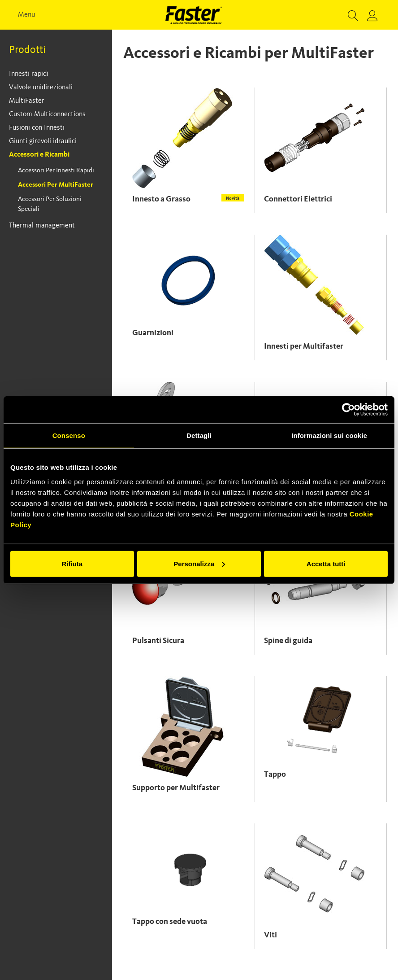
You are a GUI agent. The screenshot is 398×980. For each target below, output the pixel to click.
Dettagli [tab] (199, 435)
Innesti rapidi (29, 74)
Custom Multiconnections (47, 114)
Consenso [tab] (69, 435)
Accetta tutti (326, 563)
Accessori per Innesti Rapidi (56, 171)
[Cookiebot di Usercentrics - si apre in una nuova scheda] (348, 410)
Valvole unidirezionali (41, 87)
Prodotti (27, 50)
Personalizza (199, 563)
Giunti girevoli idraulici (43, 141)
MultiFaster (27, 101)
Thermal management (42, 226)
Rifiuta (72, 563)
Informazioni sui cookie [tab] (329, 435)
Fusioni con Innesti (37, 128)
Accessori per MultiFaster (56, 185)
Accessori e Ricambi (39, 155)
